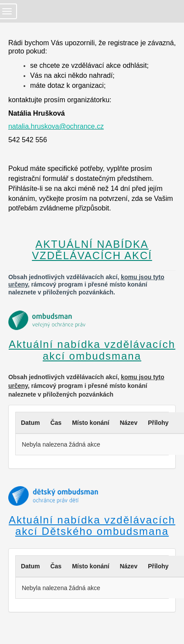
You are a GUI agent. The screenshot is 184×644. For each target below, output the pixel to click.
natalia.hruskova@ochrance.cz (56, 126)
